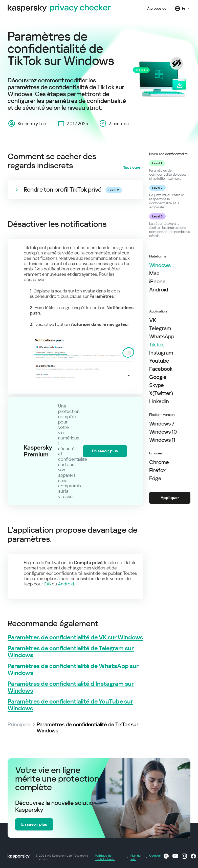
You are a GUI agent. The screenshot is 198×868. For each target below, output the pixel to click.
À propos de (157, 8)
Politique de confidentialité (105, 857)
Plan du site (136, 857)
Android (66, 584)
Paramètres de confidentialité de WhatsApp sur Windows (73, 670)
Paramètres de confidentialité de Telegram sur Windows (71, 652)
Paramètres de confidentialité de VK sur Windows (75, 638)
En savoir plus (105, 451)
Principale (19, 725)
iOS (47, 584)
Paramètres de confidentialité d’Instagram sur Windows (71, 687)
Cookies (154, 856)
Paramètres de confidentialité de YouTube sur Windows (70, 705)
